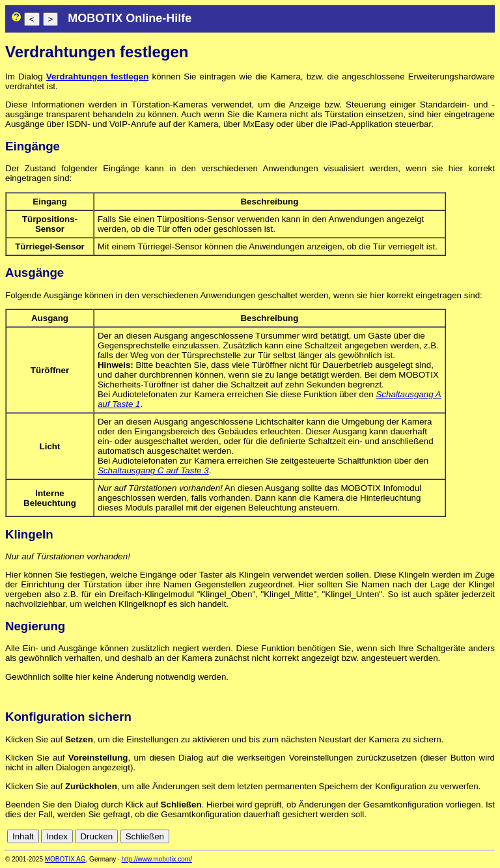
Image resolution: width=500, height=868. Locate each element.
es (445, 836)
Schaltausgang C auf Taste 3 (153, 470)
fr (457, 836)
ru (489, 836)
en (431, 836)
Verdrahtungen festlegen (98, 77)
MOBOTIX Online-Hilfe (130, 18)
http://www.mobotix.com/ (157, 859)
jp (477, 836)
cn (402, 836)
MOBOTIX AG (65, 859)
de (417, 836)
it (466, 836)
